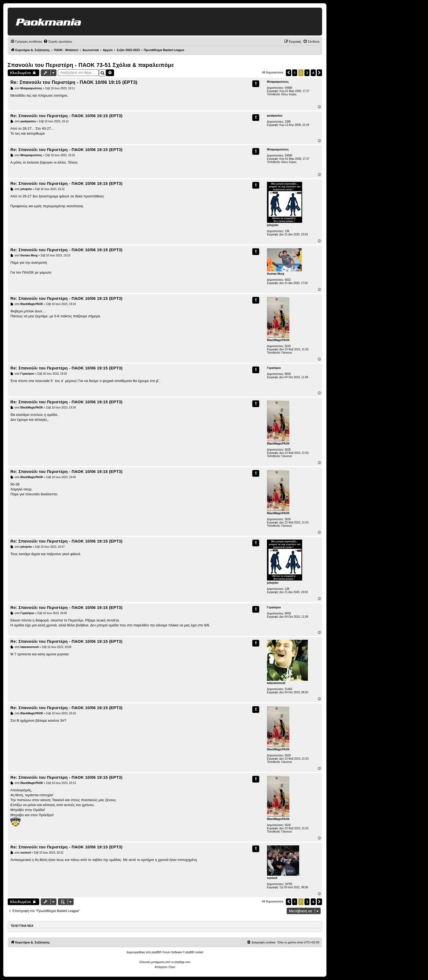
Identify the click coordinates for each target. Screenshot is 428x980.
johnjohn (273, 225)
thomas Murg (276, 274)
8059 (288, 374)
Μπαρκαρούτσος (278, 82)
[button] (289, 73)
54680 (289, 88)
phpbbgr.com (182, 962)
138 (287, 231)
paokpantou (275, 116)
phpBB (156, 952)
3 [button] (307, 73)
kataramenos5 (276, 683)
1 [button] (295, 73)
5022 (288, 280)
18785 (289, 884)
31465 (289, 689)
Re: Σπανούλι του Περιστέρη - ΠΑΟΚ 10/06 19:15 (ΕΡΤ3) (74, 82)
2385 (288, 122)
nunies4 (272, 878)
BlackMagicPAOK (278, 340)
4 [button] (313, 73)
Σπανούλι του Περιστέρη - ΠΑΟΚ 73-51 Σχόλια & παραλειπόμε (91, 65)
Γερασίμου (274, 368)
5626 (288, 346)
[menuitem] (58, 42)
